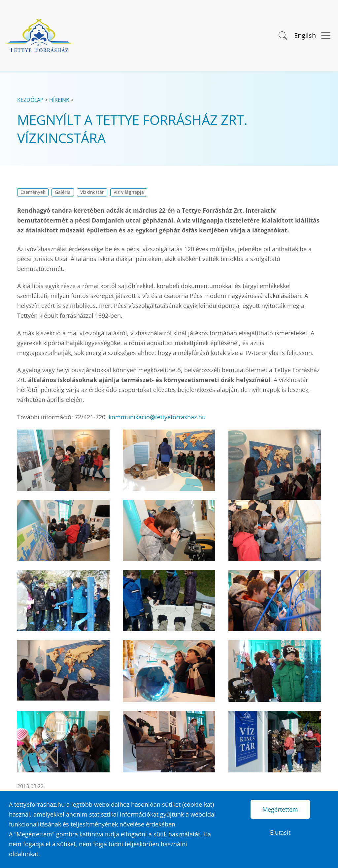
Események (33, 192)
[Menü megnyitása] (324, 36)
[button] (282, 35)
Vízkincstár (92, 192)
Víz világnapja (129, 192)
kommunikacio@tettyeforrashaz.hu (157, 417)
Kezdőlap (30, 100)
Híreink (59, 100)
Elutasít (280, 832)
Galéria (63, 192)
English (305, 35)
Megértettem (280, 809)
